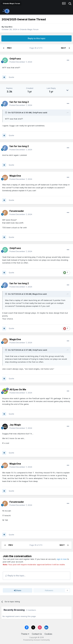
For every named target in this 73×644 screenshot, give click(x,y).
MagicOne (15, 176)
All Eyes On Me (18, 389)
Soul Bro (8, 27)
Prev (9, 48)
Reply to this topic (37, 38)
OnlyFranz (15, 59)
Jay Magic (15, 425)
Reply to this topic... (15, 576)
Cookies (48, 634)
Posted (21, 62)
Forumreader (17, 211)
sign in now (62, 559)
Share (18, 590)
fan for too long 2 (19, 102)
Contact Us (37, 634)
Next (64, 48)
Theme (25, 634)
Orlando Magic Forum (29, 29)
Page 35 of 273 (36, 48)
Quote (11, 77)
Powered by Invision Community (37, 640)
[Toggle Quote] (6, 113)
